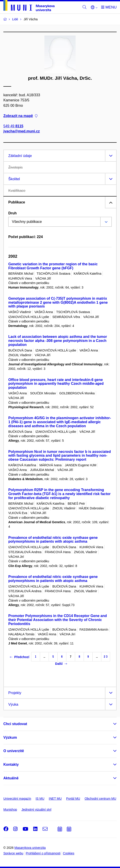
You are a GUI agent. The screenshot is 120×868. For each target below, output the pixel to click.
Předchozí (20, 657)
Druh (12, 213)
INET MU (55, 799)
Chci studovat (15, 724)
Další (61, 664)
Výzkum (10, 737)
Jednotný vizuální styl (36, 809)
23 (106, 657)
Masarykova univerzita (30, 848)
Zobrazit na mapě (20, 116)
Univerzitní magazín (17, 799)
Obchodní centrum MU (100, 799)
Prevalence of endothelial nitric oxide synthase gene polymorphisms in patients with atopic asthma (53, 540)
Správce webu (13, 853)
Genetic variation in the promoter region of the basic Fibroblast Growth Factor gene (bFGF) (53, 266)
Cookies (69, 853)
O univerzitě (14, 751)
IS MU (40, 799)
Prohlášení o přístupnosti (43, 853)
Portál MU (73, 799)
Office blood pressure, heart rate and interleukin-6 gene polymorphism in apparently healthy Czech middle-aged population (56, 384)
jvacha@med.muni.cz (22, 131)
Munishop (10, 809)
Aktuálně (11, 778)
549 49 (13, 126)
